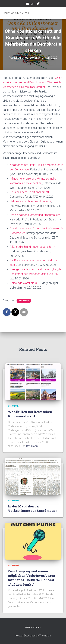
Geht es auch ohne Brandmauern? (31, 201)
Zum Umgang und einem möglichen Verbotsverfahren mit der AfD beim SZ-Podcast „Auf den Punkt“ (32, 578)
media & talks (33, 628)
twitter (38, 4)
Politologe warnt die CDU (25, 283)
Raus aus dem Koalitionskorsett (29, 192)
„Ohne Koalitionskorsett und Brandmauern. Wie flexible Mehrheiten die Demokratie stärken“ (32, 82)
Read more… (33, 446)
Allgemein (24, 301)
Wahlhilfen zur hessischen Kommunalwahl (30, 414)
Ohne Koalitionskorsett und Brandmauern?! (36, 215)
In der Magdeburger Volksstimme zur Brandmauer (32, 508)
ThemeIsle (45, 636)
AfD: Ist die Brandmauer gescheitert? (32, 247)
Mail (32, 4)
